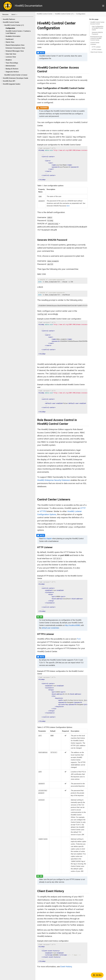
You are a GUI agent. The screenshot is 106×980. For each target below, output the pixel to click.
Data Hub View (11, 54)
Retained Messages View (15, 51)
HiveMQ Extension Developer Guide (15, 78)
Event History (66, 967)
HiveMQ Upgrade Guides (12, 84)
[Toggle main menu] (103, 6)
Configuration (10, 28)
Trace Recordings (12, 63)
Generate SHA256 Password (97, 33)
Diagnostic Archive (12, 72)
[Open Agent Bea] (97, 975)
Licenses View (11, 57)
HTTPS (43, 511)
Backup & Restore (12, 69)
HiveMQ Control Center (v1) (14, 25)
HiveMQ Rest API (9, 81)
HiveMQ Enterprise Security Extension (54, 480)
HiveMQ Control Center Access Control (97, 23)
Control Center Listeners (95, 43)
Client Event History (96, 52)
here (68, 206)
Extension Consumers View (15, 48)
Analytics (9, 60)
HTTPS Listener (97, 49)
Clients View (10, 42)
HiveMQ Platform (9, 19)
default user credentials (50, 628)
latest (13, 14)
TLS (79, 639)
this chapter (48, 539)
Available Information (13, 36)
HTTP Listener (96, 47)
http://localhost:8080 (73, 625)
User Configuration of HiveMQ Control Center (98, 28)
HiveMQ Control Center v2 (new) (16, 75)
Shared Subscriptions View (15, 45)
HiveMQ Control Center (11, 22)
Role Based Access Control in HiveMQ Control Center (96, 38)
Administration (11, 66)
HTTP (83, 508)
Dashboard (9, 39)
